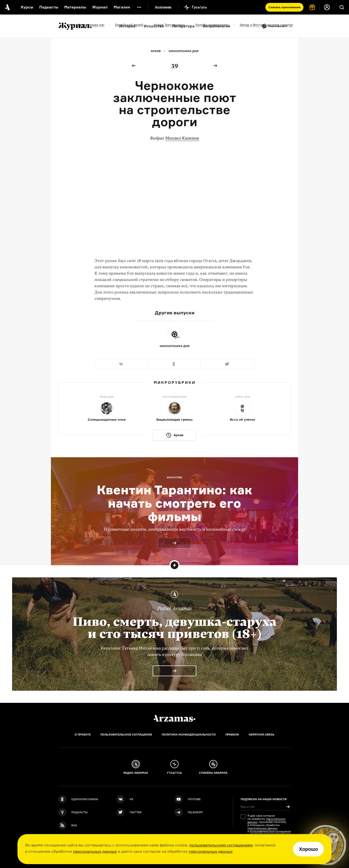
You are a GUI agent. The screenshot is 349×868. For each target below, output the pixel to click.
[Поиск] (342, 7)
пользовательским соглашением (221, 845)
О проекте (83, 735)
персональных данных (95, 851)
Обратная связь (262, 735)
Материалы (75, 7)
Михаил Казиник (182, 138)
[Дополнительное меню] (139, 7)
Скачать (285, 7)
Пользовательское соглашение (126, 735)
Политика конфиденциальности (189, 735)
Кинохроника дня (184, 51)
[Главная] (174, 718)
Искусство (154, 26)
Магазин (122, 7)
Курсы (27, 7)
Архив (156, 51)
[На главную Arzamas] (7, 7)
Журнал (100, 7)
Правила (232, 735)
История (127, 26)
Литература (183, 26)
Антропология (217, 26)
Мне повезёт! (278, 26)
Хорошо (308, 849)
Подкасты (49, 7)
